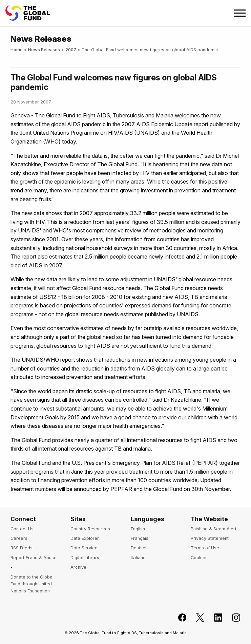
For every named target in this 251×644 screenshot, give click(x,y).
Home (17, 50)
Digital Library (85, 558)
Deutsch (139, 548)
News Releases (44, 50)
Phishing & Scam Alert (214, 529)
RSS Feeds (22, 548)
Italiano (138, 558)
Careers (19, 538)
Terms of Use (205, 548)
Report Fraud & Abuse (34, 558)
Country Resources (90, 529)
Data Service (84, 548)
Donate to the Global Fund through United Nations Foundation (32, 584)
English (138, 529)
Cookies (199, 558)
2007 (71, 50)
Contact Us (22, 529)
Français (140, 538)
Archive (78, 567)
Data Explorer (85, 538)
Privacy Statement (210, 538)
